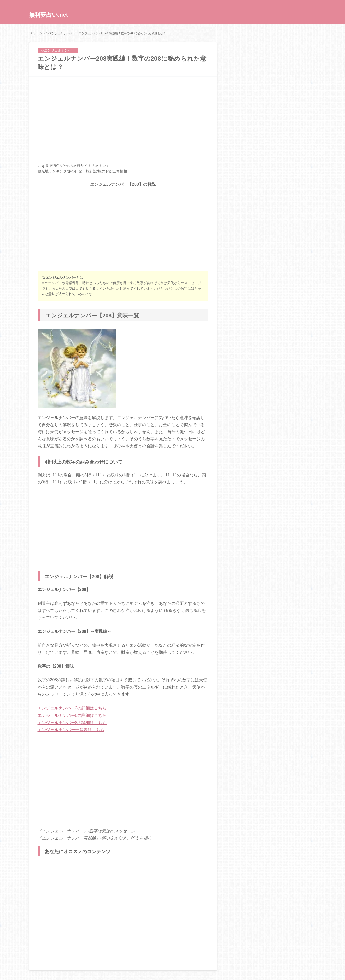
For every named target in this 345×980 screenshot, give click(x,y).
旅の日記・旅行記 (82, 171)
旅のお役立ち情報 (113, 171)
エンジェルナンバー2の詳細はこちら (72, 708)
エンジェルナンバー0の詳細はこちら (72, 715)
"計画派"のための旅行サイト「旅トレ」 (77, 166)
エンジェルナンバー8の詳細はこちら (72, 722)
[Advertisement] (123, 120)
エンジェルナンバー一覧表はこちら (71, 729)
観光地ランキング (52, 171)
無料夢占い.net (49, 15)
